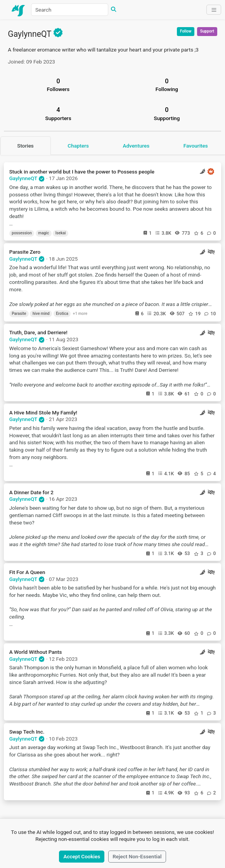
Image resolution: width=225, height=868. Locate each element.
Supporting (167, 114)
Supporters (58, 114)
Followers (58, 85)
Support (207, 31)
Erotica (62, 314)
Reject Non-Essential (137, 856)
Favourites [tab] (196, 146)
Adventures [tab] (136, 146)
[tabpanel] (112, 479)
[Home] (19, 10)
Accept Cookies (82, 856)
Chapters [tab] (78, 146)
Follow (186, 31)
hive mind (41, 314)
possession (22, 233)
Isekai (61, 233)
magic (43, 233)
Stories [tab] (25, 146)
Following (167, 85)
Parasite (19, 314)
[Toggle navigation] (214, 10)
